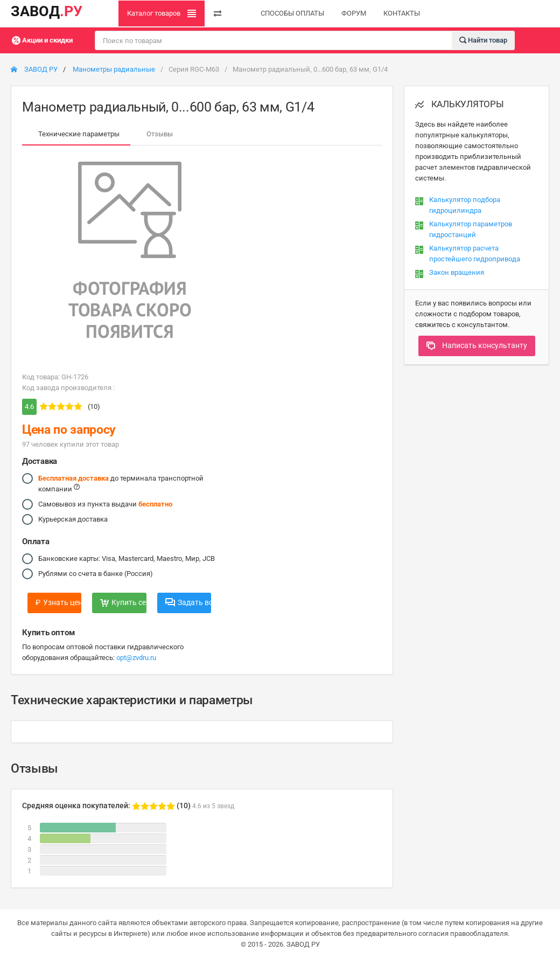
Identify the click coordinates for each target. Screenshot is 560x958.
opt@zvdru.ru (136, 658)
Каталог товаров (162, 13)
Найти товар (483, 40)
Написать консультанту (477, 345)
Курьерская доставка (73, 519)
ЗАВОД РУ (34, 69)
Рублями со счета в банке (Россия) (96, 574)
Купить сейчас (123, 602)
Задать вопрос (188, 602)
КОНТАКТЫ (402, 13)
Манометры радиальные (114, 69)
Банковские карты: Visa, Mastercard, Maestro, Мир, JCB (127, 559)
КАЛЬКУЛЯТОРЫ (460, 104)
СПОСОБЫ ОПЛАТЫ (292, 13)
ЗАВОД (47, 11)
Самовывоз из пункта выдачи (105, 504)
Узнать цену (58, 602)
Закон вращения (457, 272)
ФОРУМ (354, 13)
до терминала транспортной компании (121, 483)
